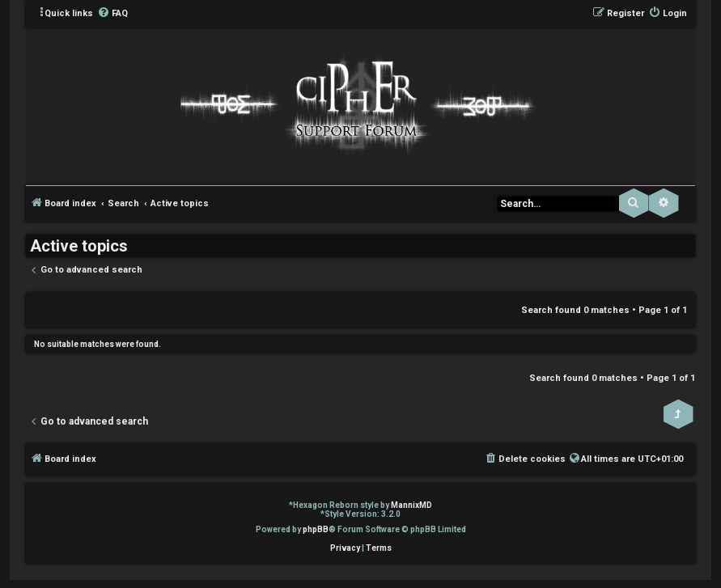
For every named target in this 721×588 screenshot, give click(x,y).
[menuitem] (112, 14)
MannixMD (411, 505)
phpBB (316, 529)
